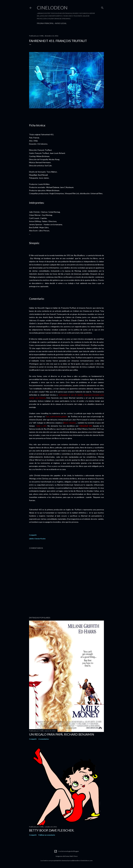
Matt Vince (74, 856)
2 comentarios (44, 739)
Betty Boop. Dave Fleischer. (52, 830)
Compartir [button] (33, 535)
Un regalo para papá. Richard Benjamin (62, 734)
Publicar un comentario (47, 835)
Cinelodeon (52, 8)
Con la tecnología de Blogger (66, 851)
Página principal (45, 23)
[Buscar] (102, 7)
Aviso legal (61, 23)
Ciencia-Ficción (40, 539)
